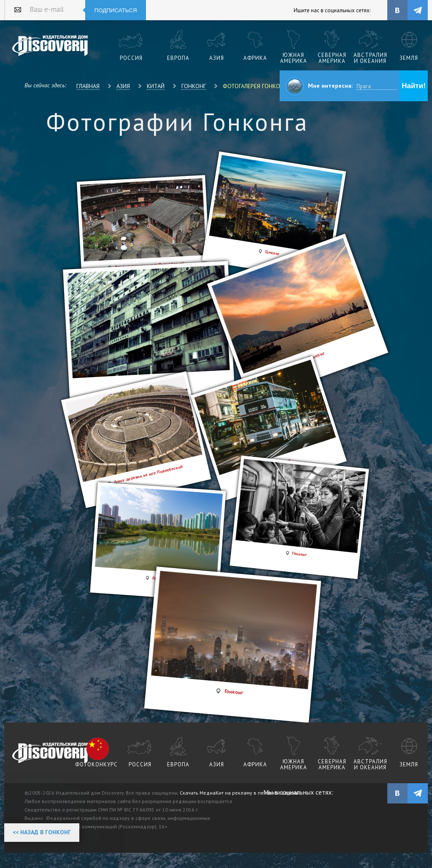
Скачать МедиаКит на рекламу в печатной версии (239, 793)
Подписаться (116, 10)
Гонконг (194, 86)
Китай (156, 86)
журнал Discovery (50, 753)
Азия (123, 86)
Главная (88, 86)
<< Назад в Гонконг (42, 832)
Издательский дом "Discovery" (50, 46)
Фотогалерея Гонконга (256, 86)
